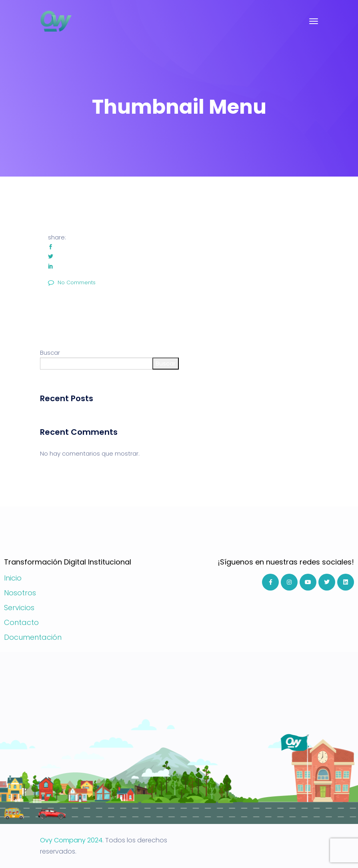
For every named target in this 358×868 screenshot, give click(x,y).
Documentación (33, 637)
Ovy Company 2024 (71, 840)
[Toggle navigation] (314, 21)
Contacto (21, 622)
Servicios (19, 608)
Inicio (13, 578)
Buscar (50, 353)
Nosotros (20, 593)
